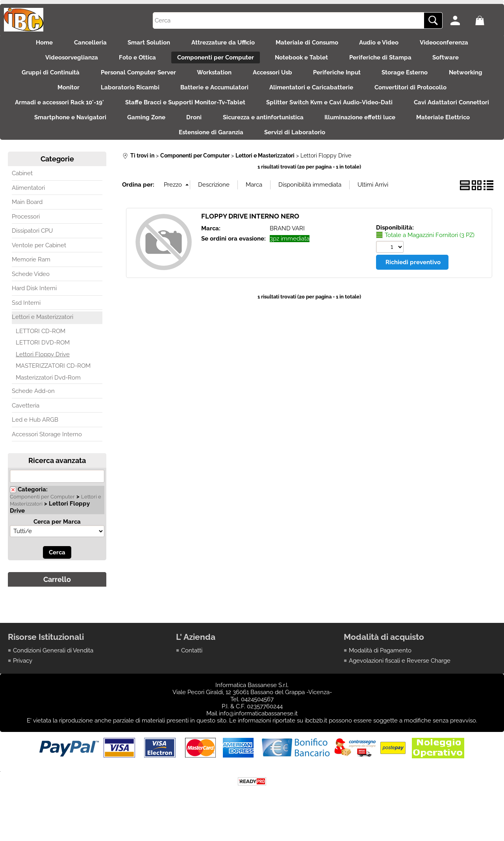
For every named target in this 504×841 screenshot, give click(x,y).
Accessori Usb (272, 77)
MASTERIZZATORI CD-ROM (53, 378)
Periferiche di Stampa (384, 60)
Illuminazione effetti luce (452, 127)
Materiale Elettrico (166, 144)
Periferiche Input (340, 77)
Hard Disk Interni (34, 301)
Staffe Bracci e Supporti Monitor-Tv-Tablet (233, 110)
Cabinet (22, 186)
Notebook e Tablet (303, 60)
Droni (281, 127)
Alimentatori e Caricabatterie (314, 94)
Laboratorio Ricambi (127, 94)
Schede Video (31, 286)
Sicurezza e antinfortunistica (353, 127)
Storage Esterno (410, 77)
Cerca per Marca (57, 534)
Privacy (23, 673)
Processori (26, 229)
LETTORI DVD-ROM (43, 355)
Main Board (27, 215)
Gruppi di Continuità (43, 77)
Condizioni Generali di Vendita (53, 663)
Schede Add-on (33, 404)
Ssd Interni (26, 315)
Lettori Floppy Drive (43, 367)
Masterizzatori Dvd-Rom (48, 390)
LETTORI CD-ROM (41, 343)
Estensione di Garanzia (248, 144)
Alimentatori (28, 200)
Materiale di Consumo (310, 43)
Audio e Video (384, 43)
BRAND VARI (287, 241)
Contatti (192, 663)
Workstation (212, 77)
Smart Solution (146, 43)
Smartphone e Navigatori (152, 127)
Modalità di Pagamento (380, 663)
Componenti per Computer (214, 60)
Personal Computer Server (133, 77)
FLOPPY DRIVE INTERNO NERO (250, 228)
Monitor (63, 94)
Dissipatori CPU (32, 243)
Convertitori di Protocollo (416, 94)
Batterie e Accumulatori (214, 94)
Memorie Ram (31, 272)
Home (37, 43)
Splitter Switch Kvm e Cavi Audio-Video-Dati (380, 110)
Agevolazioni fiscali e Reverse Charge (400, 673)
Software (452, 60)
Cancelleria (85, 43)
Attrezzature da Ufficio (223, 43)
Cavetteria (26, 418)
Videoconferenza (452, 43)
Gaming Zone (231, 127)
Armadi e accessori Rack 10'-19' (105, 110)
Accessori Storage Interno (47, 446)
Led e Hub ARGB (35, 432)
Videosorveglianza (65, 60)
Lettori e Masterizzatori (43, 330)
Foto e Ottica (134, 60)
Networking (473, 77)
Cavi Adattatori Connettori (55, 127)
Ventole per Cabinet (39, 257)
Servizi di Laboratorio (335, 144)
